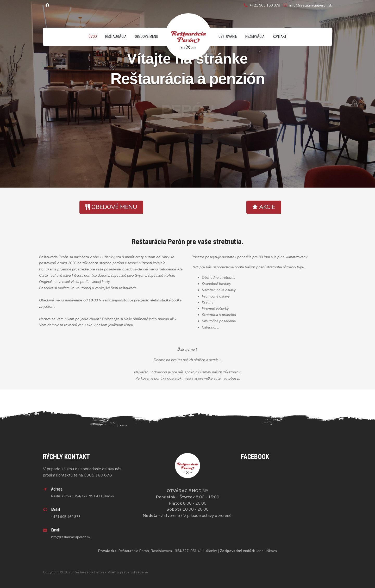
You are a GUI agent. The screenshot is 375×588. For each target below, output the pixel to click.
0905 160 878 (98, 475)
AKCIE (264, 207)
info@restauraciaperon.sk (311, 5)
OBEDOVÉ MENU (111, 207)
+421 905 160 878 (265, 5)
